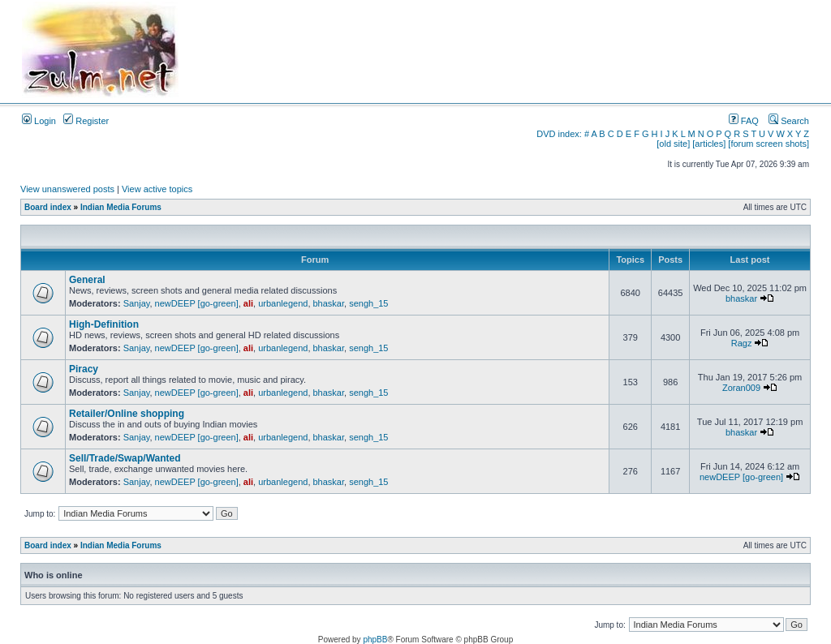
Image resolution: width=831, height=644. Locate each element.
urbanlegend (283, 303)
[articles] (709, 144)
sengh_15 (368, 303)
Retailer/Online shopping (127, 414)
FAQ (744, 121)
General (87, 280)
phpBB (375, 640)
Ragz (742, 343)
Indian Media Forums (121, 207)
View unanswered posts (67, 189)
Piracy (84, 369)
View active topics (157, 189)
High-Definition (104, 324)
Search (789, 121)
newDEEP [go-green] (197, 303)
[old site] (673, 144)
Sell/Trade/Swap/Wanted (125, 458)
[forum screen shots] (769, 144)
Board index (48, 207)
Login (39, 121)
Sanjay (137, 303)
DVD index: (559, 134)
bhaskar (329, 303)
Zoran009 (741, 388)
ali (248, 303)
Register (86, 121)
